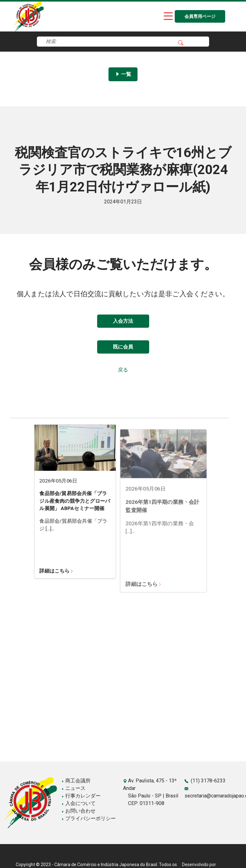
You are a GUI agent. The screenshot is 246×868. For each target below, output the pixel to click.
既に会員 (123, 347)
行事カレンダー (81, 796)
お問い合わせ (79, 811)
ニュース (73, 788)
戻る (123, 370)
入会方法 (123, 321)
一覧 (123, 74)
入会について (79, 803)
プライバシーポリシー (89, 818)
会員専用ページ (200, 17)
